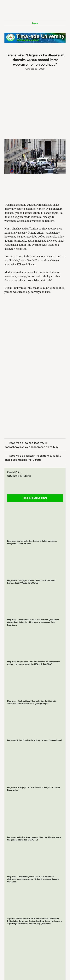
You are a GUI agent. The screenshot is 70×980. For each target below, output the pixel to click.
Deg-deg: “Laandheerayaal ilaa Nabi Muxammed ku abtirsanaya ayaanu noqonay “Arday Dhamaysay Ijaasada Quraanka (33, 879)
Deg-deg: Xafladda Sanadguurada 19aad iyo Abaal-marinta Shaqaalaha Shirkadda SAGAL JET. (34, 839)
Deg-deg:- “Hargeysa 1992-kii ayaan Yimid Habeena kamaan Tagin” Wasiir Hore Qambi (31, 582)
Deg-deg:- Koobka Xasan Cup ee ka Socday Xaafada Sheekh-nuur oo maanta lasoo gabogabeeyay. (32, 702)
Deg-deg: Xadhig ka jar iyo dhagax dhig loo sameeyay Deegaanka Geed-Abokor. (32, 542)
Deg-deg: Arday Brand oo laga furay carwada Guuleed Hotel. (35, 740)
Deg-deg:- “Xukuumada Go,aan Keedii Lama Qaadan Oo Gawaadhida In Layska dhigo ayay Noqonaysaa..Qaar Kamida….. (33, 622)
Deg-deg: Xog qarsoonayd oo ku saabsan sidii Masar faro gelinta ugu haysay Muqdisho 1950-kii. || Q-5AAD (33, 663)
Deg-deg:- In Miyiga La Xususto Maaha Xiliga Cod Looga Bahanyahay (34, 789)
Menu (35, 23)
